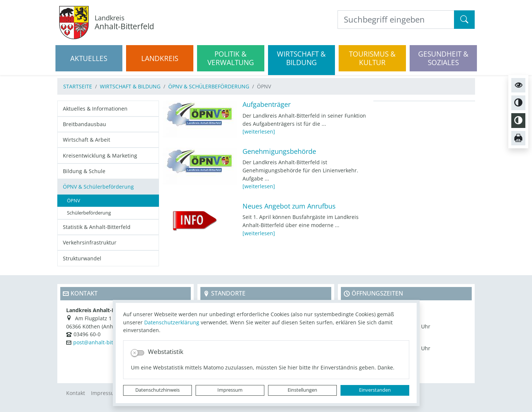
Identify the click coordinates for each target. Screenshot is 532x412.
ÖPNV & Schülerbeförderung (209, 86)
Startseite (78, 86)
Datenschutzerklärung (172, 322)
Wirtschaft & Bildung (130, 86)
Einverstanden (375, 390)
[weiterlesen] (259, 131)
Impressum (230, 390)
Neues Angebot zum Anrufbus (289, 206)
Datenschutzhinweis (157, 390)
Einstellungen (302, 390)
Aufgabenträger (267, 104)
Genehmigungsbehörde (279, 151)
